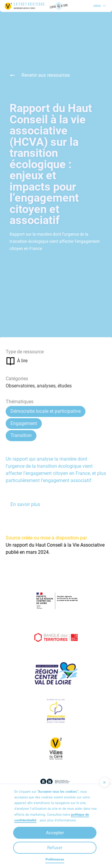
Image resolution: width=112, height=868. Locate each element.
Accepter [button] (55, 833)
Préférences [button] (55, 859)
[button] (104, 782)
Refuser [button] (55, 848)
